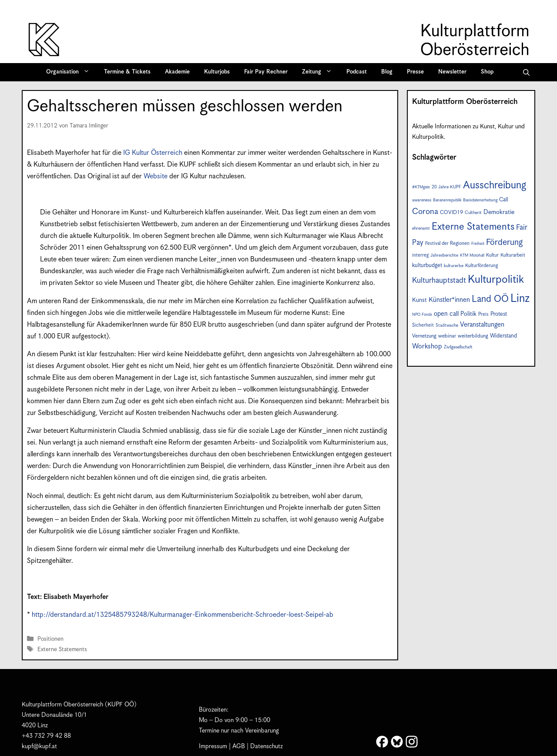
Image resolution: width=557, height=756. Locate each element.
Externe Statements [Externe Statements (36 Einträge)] (473, 227)
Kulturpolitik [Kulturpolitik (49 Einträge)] (496, 280)
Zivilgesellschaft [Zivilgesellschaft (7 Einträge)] (458, 347)
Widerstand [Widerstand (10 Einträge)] (503, 336)
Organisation (71, 72)
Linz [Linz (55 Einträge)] (520, 299)
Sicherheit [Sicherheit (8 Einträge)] (423, 325)
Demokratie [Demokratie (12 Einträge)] (499, 212)
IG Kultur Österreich (153, 153)
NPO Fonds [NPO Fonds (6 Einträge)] (422, 315)
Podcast (357, 72)
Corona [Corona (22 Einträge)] (425, 212)
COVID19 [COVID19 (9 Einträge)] (451, 212)
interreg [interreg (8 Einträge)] (420, 255)
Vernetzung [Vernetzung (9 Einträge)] (424, 336)
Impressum (213, 746)
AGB (239, 746)
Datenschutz (267, 746)
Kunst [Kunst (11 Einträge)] (419, 300)
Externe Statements (62, 650)
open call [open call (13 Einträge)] (446, 314)
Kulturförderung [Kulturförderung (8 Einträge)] (482, 266)
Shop (487, 72)
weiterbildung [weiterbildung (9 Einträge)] (473, 336)
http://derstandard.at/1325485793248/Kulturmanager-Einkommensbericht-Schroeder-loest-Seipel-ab (183, 615)
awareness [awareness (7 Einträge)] (422, 200)
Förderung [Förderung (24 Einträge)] (504, 243)
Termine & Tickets (127, 72)
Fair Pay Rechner (266, 72)
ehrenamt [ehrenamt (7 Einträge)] (421, 228)
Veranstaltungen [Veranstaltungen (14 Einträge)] (482, 325)
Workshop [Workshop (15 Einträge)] (427, 346)
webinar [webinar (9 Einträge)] (447, 336)
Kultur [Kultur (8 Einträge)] (492, 255)
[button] (526, 72)
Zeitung (320, 72)
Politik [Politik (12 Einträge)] (468, 314)
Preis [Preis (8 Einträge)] (483, 314)
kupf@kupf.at (39, 746)
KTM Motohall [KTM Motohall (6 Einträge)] (472, 256)
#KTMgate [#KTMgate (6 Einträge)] (421, 187)
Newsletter (452, 72)
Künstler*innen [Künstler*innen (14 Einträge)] (449, 300)
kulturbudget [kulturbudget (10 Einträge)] (427, 266)
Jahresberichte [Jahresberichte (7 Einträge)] (444, 255)
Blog (387, 72)
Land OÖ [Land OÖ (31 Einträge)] (490, 299)
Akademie (177, 72)
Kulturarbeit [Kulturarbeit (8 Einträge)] (513, 255)
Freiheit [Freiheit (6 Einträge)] (478, 244)
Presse (415, 72)
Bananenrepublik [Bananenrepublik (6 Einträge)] (447, 200)
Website (156, 176)
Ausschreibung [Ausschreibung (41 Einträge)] (495, 186)
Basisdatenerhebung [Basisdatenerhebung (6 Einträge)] (480, 200)
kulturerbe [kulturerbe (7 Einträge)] (454, 266)
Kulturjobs (217, 72)
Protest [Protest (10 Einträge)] (499, 314)
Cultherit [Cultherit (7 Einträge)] (473, 213)
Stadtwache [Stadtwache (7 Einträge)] (447, 325)
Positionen (50, 639)
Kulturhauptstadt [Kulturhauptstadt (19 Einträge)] (439, 281)
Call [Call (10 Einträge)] (504, 200)
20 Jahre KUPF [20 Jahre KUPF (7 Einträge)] (446, 187)
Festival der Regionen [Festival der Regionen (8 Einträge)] (447, 243)
